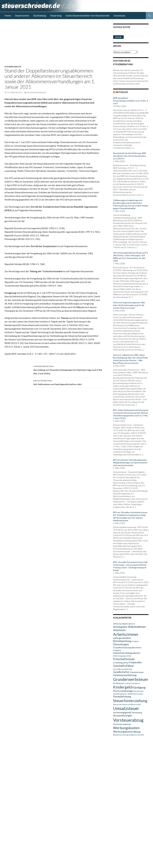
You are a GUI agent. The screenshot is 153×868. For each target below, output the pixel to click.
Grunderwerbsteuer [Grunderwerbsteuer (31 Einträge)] (131, 679)
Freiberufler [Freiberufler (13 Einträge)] (135, 662)
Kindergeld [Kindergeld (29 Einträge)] (122, 687)
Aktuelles (122, 92)
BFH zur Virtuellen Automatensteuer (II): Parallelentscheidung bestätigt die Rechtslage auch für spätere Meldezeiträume (130, 516)
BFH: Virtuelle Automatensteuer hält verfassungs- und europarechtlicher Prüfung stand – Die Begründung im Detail (130, 566)
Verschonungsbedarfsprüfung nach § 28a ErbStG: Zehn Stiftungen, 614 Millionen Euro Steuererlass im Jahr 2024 (130, 257)
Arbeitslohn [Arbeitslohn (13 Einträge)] (119, 630)
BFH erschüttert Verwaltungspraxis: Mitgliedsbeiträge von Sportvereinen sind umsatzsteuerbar (130, 463)
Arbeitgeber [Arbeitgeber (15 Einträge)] (120, 627)
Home (8, 15)
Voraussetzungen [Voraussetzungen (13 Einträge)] (123, 715)
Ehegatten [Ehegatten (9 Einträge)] (117, 650)
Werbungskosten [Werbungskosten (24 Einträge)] (126, 728)
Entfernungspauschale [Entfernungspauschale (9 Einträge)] (122, 656)
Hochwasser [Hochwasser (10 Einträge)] (118, 683)
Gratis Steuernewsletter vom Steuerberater (88, 15)
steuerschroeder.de (36, 92)
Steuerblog (56, 15)
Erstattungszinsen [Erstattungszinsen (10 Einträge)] (121, 663)
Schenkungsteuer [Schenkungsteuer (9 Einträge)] (120, 694)
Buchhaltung (40, 15)
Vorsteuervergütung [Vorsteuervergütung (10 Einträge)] (122, 724)
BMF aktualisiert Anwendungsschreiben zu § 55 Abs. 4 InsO (131, 101)
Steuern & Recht (13, 67)
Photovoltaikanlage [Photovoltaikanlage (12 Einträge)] (123, 691)
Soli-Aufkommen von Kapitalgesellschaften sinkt (69, 382)
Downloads (120, 15)
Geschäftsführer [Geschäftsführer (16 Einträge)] (123, 666)
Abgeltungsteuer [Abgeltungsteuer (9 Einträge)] (128, 624)
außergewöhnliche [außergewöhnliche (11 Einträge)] (122, 638)
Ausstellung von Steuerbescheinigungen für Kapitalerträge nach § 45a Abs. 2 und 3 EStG (69, 370)
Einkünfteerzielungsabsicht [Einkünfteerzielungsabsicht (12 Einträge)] (127, 653)
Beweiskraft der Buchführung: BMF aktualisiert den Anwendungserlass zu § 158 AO (130, 156)
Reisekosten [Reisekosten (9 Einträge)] (139, 691)
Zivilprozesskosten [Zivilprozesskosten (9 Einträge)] (136, 735)
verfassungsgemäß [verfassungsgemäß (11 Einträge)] (122, 712)
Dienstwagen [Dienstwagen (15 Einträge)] (121, 644)
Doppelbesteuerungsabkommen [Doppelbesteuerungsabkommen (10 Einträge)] (127, 648)
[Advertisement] (56, 45)
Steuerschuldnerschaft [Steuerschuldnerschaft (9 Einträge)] (131, 704)
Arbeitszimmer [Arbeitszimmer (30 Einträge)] (126, 634)
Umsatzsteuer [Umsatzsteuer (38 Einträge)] (126, 708)
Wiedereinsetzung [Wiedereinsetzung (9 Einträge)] (121, 735)
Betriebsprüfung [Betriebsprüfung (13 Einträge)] (122, 641)
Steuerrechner (22, 15)
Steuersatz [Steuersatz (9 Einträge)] (117, 704)
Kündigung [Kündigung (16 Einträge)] (139, 687)
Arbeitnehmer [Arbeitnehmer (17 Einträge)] (137, 627)
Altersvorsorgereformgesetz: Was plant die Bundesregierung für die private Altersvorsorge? (129, 305)
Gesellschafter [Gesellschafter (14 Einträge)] (121, 672)
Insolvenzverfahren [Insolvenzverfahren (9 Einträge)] (132, 683)
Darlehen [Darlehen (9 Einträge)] (135, 641)
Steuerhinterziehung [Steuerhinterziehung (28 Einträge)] (130, 701)
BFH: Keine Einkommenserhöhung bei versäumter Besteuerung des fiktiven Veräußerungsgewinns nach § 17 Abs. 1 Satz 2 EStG (131, 414)
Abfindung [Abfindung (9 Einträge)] (117, 624)
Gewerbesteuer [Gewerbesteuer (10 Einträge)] (137, 672)
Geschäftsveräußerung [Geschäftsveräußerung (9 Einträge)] (122, 669)
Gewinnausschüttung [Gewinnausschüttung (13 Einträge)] (125, 675)
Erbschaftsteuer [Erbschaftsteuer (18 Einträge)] (124, 659)
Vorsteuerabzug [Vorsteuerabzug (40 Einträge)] (128, 720)
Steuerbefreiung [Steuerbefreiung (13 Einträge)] (122, 696)
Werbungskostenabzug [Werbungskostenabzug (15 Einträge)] (127, 732)
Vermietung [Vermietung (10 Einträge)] (137, 713)
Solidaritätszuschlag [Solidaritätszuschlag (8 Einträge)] (135, 694)
